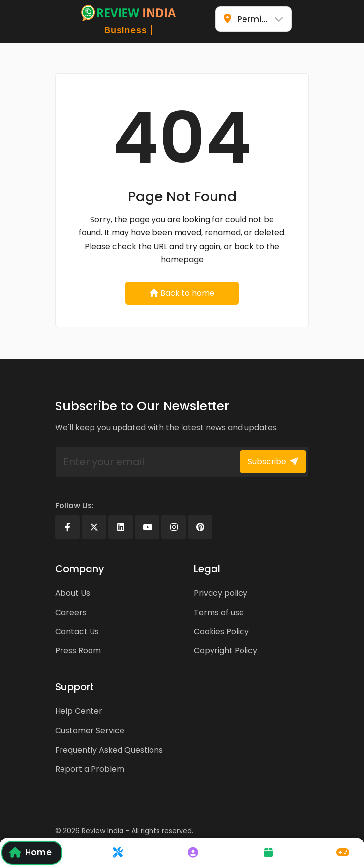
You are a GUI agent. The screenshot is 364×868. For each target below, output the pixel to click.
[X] (94, 527)
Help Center (79, 711)
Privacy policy (221, 593)
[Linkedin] (121, 527)
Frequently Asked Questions (109, 750)
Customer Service (90, 731)
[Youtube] (147, 527)
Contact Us (77, 631)
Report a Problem (90, 769)
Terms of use (219, 612)
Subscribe (273, 462)
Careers (71, 612)
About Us (73, 593)
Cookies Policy (221, 631)
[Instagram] (174, 527)
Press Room (78, 651)
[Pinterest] (200, 527)
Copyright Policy (226, 651)
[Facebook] (67, 527)
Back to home (182, 293)
